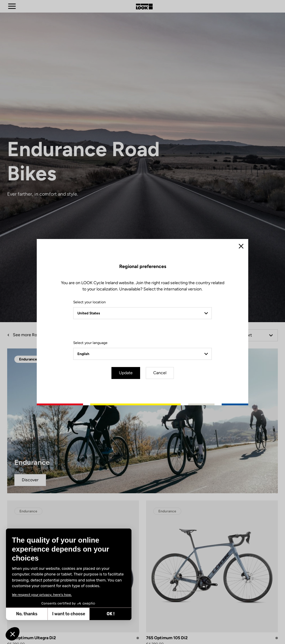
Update (126, 373)
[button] (13, 634)
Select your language (90, 343)
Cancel (160, 373)
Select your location (89, 302)
